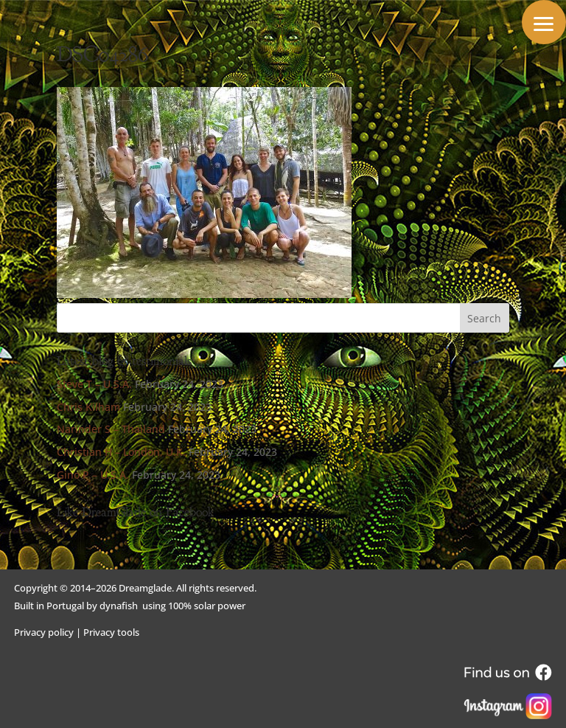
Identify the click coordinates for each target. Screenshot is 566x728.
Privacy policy (44, 632)
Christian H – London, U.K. (121, 452)
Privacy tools (111, 632)
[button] (544, 22)
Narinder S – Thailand (111, 429)
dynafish (119, 606)
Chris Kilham (88, 407)
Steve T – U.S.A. (94, 384)
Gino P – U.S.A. (93, 475)
